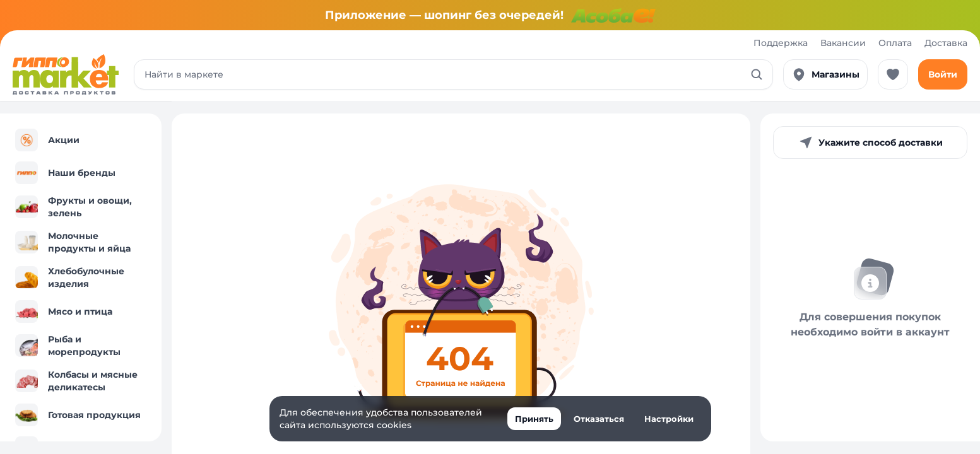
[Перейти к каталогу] (66, 74)
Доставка (946, 43)
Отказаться (599, 419)
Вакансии (843, 43)
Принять (534, 419)
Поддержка (781, 43)
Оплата (895, 43)
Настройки (669, 419)
